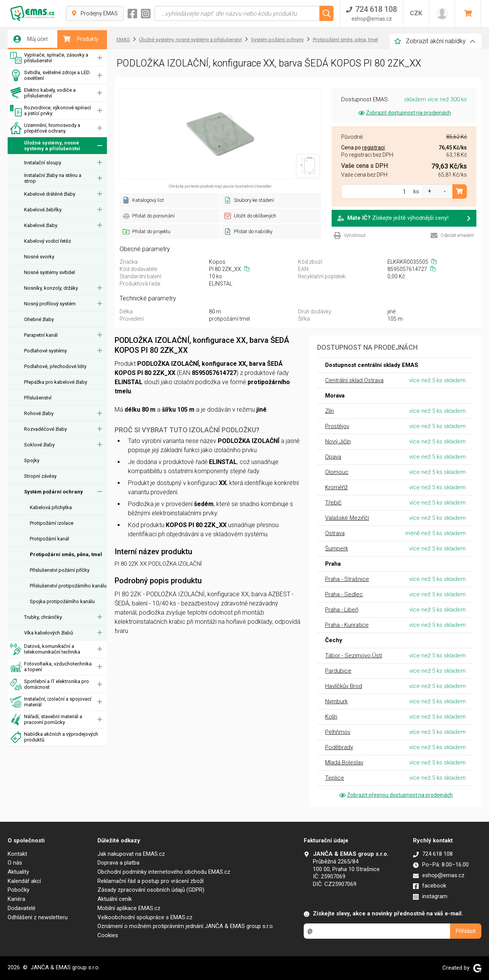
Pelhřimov (338, 732)
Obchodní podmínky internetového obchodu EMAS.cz (164, 872)
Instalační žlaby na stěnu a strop (53, 178)
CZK (416, 13)
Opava (333, 457)
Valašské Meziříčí (347, 518)
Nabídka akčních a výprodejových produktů (54, 737)
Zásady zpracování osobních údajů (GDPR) (151, 890)
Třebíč (333, 503)
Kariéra (16, 899)
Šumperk (337, 548)
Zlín (330, 411)
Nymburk (336, 701)
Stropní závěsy (40, 476)
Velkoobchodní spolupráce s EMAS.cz (145, 917)
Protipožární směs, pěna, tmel (66, 554)
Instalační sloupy (43, 163)
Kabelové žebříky (43, 210)
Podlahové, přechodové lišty (55, 366)
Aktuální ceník (115, 899)
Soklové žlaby (39, 445)
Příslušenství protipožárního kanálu (68, 586)
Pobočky (19, 890)
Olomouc (337, 472)
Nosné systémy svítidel (49, 272)
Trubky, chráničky (43, 617)
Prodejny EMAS (95, 13)
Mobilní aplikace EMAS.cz (129, 908)
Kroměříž (336, 487)
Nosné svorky (39, 257)
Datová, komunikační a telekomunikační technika (45, 649)
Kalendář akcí (24, 881)
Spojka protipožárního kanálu (62, 601)
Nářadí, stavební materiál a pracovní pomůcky (46, 720)
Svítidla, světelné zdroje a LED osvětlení (50, 75)
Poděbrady (339, 747)
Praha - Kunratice (347, 625)
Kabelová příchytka (51, 507)
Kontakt (17, 854)
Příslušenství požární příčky (60, 570)
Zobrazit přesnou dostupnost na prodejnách (395, 795)
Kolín (331, 717)
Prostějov (337, 426)
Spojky (32, 460)
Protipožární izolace (52, 523)
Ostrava (335, 533)
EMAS (123, 40)
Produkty (81, 39)
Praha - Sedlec (344, 594)
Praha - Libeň (342, 610)
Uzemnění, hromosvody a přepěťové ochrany (45, 128)
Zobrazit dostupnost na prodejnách (404, 113)
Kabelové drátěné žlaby (50, 194)
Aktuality (18, 872)
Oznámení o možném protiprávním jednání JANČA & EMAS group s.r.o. (186, 926)
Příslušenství (38, 398)
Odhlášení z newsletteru (38, 917)
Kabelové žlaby (41, 225)
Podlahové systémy (45, 351)
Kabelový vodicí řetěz (48, 241)
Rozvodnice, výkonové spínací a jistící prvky (50, 111)
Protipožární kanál (49, 539)
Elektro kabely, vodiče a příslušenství (43, 93)
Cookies (108, 935)
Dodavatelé (22, 908)
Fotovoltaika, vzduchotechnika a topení (51, 667)
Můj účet (31, 39)
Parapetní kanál (41, 335)
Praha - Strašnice (347, 579)
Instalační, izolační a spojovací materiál (51, 702)
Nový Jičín (338, 441)
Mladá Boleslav (344, 763)
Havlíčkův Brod (344, 686)
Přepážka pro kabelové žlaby (56, 382)
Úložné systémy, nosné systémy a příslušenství (45, 146)
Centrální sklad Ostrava (354, 380)
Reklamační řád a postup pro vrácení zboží (151, 881)
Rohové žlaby (39, 413)
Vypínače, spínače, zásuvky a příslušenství (49, 58)
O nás (15, 863)
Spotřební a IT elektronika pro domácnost (49, 684)
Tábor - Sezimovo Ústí (354, 655)
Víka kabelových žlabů (49, 633)
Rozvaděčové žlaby (45, 429)
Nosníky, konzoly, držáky (51, 288)
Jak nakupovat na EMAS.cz (131, 854)
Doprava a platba (118, 863)
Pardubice (338, 671)
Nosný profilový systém (50, 304)
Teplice (335, 778)
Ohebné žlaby (39, 319)
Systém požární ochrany (53, 492)
